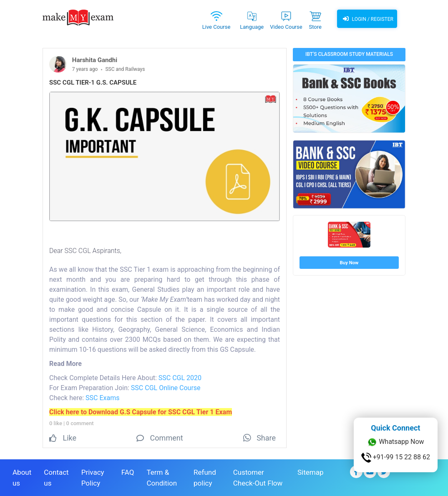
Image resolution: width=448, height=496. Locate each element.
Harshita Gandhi (95, 60)
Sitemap (311, 472)
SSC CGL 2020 (180, 378)
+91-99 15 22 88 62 (396, 458)
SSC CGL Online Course (166, 388)
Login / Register (367, 19)
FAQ (128, 472)
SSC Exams (102, 398)
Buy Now (349, 263)
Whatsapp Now (395, 442)
